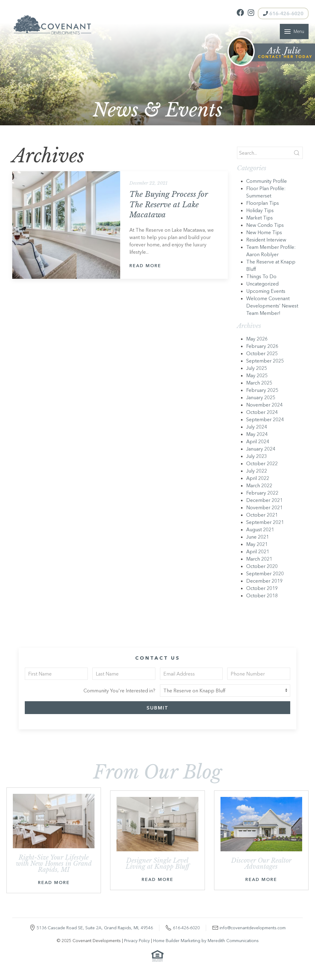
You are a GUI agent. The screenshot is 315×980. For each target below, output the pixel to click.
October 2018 (262, 595)
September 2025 (265, 361)
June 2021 (258, 537)
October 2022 (262, 463)
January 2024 (261, 449)
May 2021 (257, 544)
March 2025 (259, 383)
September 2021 (265, 522)
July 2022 (257, 471)
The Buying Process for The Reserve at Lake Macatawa (169, 204)
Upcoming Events (266, 291)
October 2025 (262, 353)
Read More (145, 266)
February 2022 (262, 493)
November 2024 (264, 405)
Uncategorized (262, 284)
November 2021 (264, 507)
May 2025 (257, 375)
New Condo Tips (265, 225)
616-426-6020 (283, 13)
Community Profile (267, 181)
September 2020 (265, 573)
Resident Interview (266, 240)
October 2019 (262, 588)
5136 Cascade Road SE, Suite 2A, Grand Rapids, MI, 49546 (95, 928)
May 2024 (257, 434)
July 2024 (257, 427)
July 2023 (257, 456)
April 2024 (258, 441)
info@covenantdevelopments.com (253, 928)
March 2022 (259, 485)
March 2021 (259, 559)
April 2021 (258, 551)
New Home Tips (264, 232)
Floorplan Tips (263, 203)
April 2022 (258, 478)
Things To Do (261, 276)
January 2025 (261, 397)
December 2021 (264, 500)
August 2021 (260, 529)
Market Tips (259, 218)
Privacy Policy (137, 941)
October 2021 (262, 515)
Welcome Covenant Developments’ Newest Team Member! (272, 306)
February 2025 (262, 390)
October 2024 (262, 412)
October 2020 (262, 566)
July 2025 (257, 368)
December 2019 (264, 581)
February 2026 (262, 346)
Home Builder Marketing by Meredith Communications (206, 941)
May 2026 (257, 339)
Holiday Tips (260, 210)
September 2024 (265, 419)
